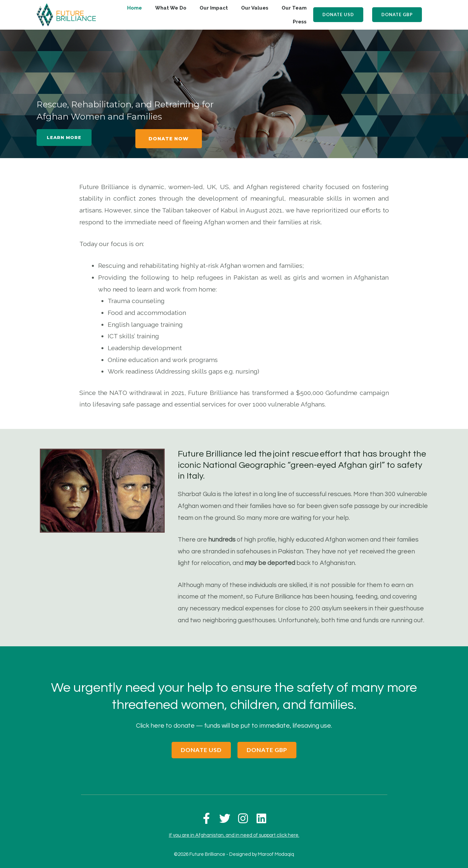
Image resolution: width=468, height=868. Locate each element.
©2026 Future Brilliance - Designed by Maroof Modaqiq (234, 849)
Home (135, 8)
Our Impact (214, 8)
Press (300, 22)
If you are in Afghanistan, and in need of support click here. (234, 830)
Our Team (294, 8)
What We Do (171, 8)
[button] (339, 15)
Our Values (255, 8)
